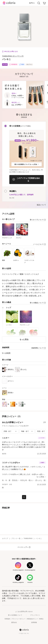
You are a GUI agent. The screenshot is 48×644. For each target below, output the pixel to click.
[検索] (39, 3)
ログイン (32, 3)
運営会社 (14, 622)
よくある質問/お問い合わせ (24, 611)
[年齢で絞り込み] (27, 431)
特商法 (41, 619)
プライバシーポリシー (18, 619)
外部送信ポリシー (32, 619)
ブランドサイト (35, 615)
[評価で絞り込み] (10, 431)
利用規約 (7, 619)
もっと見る (24, 339)
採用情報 (34, 622)
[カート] (44, 3)
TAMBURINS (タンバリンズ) (13, 56)
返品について (41, 205)
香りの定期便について (15, 615)
